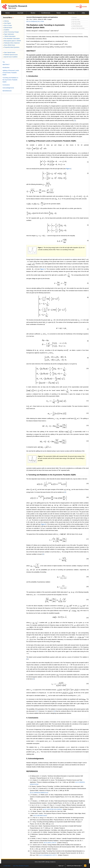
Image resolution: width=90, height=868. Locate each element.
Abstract (74, 17)
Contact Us (53, 862)
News (58, 13)
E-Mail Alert (7, 866)
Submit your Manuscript (74, 866)
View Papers (7, 23)
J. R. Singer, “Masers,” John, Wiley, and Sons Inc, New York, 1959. (48, 811)
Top (4, 62)
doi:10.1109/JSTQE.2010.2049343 (52, 809)
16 (27, 659)
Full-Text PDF (75, 20)
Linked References (77, 26)
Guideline (6, 30)
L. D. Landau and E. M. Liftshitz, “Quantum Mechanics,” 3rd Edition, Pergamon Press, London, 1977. (57, 832)
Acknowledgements (8, 88)
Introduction (6, 67)
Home (7, 13)
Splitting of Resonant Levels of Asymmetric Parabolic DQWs (11, 73)
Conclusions (6, 85)
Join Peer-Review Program (21, 866)
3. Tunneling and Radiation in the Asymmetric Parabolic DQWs (51, 475)
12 (75, 120)
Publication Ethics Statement (11, 43)
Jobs (83, 13)
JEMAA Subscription (9, 36)
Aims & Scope (7, 25)
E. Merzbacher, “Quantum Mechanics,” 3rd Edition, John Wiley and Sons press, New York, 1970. (56, 830)
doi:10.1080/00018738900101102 (39, 793)
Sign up (61, 866)
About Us (71, 13)
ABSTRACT (31, 51)
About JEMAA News (9, 45)
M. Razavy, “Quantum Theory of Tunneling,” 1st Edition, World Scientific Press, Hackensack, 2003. (57, 786)
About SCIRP (42, 862)
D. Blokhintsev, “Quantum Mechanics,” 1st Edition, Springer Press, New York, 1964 (52, 834)
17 (37, 711)
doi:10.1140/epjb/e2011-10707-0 (48, 855)
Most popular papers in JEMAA (12, 41)
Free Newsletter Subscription (11, 39)
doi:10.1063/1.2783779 (50, 843)
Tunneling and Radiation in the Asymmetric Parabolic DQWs (10, 80)
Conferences (46, 13)
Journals (20, 13)
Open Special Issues (9, 52)
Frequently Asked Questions (11, 47)
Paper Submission (8, 34)
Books (33, 13)
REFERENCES (32, 771)
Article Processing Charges (11, 32)
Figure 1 (68, 169)
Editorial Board (7, 28)
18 (55, 711)
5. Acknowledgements (35, 759)
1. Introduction (32, 76)
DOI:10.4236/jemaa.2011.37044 (35, 21)
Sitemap (47, 862)
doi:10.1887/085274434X (40, 816)
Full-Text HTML (76, 22)
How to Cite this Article (78, 28)
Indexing (6, 21)
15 (65, 492)
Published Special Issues (10, 55)
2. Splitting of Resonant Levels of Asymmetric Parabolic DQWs (51, 141)
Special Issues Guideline (10, 57)
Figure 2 (43, 269)
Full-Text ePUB (76, 24)
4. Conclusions (32, 718)
